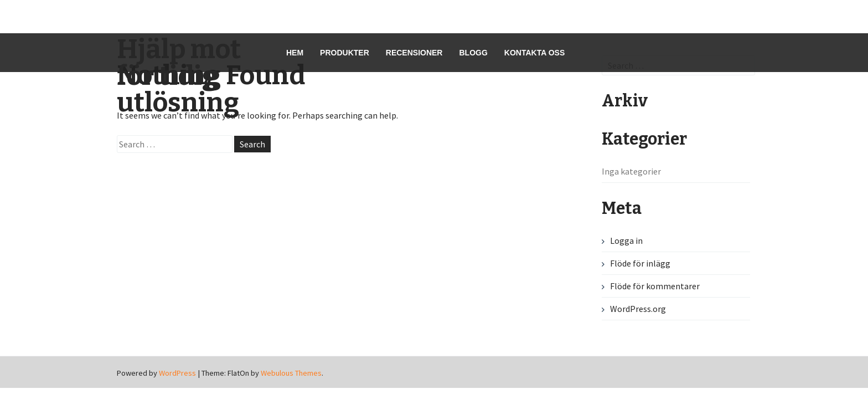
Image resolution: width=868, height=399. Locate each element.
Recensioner (414, 53)
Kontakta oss (534, 53)
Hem (295, 53)
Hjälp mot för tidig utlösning (179, 76)
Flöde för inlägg (640, 263)
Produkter (345, 53)
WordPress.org (638, 309)
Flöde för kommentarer (655, 286)
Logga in (626, 241)
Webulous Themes (291, 373)
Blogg (473, 53)
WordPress (177, 373)
